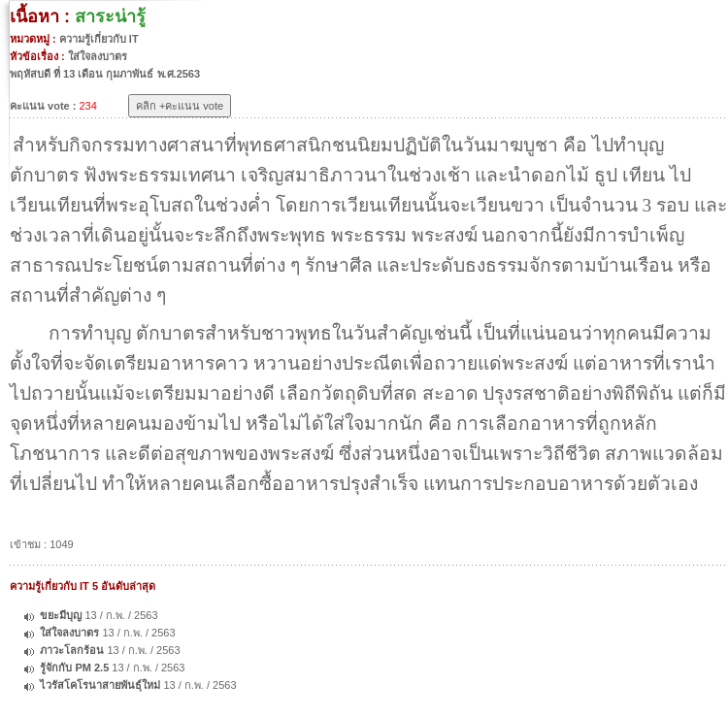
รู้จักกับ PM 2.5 (74, 668)
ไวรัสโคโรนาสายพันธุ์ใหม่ (100, 685)
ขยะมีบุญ (61, 615)
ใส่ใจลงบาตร (69, 633)
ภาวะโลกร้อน (72, 650)
